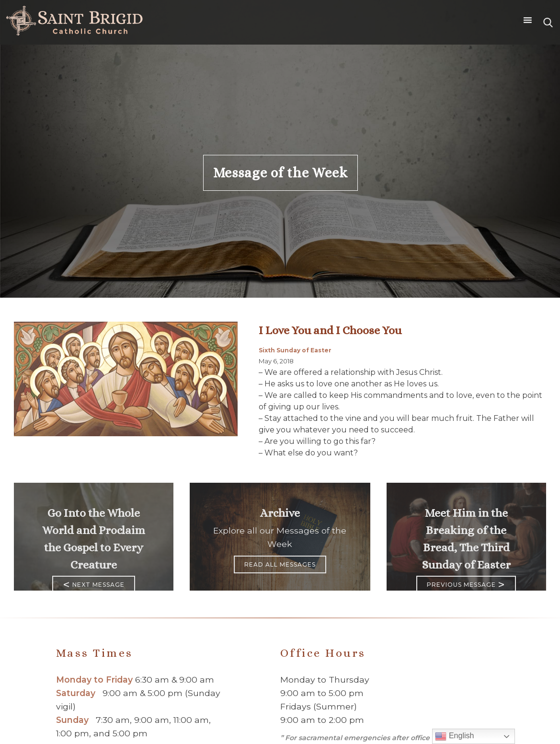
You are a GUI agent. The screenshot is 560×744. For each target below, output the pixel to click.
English (454, 736)
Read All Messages (280, 564)
